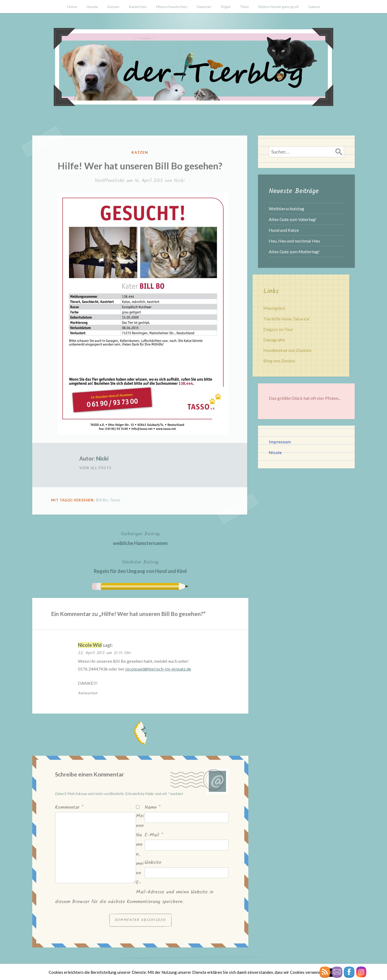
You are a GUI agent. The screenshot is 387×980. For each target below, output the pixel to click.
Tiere (244, 7)
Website (153, 863)
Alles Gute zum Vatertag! (293, 219)
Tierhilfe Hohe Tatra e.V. (286, 319)
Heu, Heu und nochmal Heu (294, 241)
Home (72, 7)
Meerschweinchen (172, 7)
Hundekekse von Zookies (287, 350)
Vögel (225, 7)
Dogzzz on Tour (278, 329)
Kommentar (69, 808)
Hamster (204, 7)
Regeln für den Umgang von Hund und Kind (140, 566)
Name (153, 808)
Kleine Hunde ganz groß (278, 7)
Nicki (179, 181)
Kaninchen (138, 7)
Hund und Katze (284, 230)
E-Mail (154, 835)
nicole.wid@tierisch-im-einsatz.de (158, 669)
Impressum (280, 442)
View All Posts (95, 468)
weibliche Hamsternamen (140, 538)
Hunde (92, 7)
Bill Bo (102, 500)
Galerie (314, 7)
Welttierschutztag (286, 209)
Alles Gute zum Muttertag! (294, 252)
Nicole (275, 452)
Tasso (115, 500)
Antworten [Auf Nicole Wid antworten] (88, 693)
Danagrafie (274, 340)
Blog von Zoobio (279, 361)
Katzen (113, 7)
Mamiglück (274, 308)
